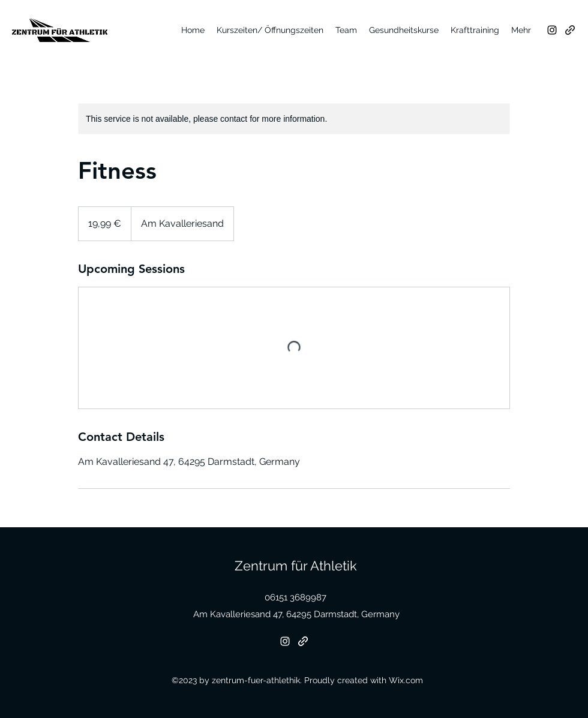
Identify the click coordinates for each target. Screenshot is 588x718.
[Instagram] (552, 30)
